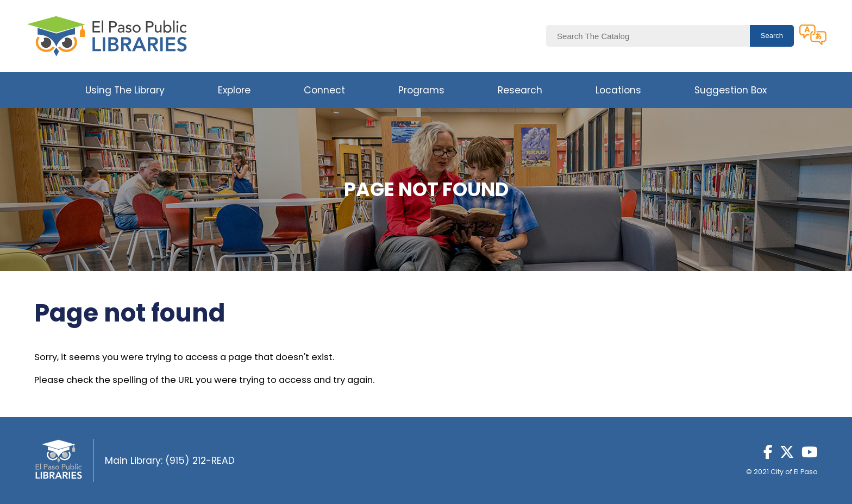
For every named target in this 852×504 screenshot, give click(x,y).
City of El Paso (794, 472)
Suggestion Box (731, 90)
